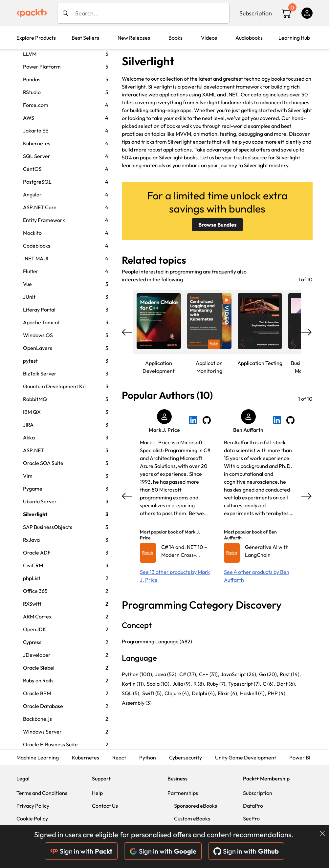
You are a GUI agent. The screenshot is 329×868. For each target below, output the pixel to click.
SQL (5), (131, 693)
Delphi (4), (204, 693)
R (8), (199, 684)
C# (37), (188, 674)
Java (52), (166, 674)
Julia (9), (182, 684)
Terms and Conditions (42, 793)
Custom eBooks (192, 818)
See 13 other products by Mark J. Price (175, 576)
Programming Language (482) (157, 641)
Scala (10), (159, 684)
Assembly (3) (137, 703)
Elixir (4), (228, 693)
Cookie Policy (32, 818)
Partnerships (183, 793)
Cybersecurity (186, 757)
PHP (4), (277, 693)
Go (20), (269, 674)
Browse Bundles (217, 225)
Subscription (256, 13)
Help (97, 793)
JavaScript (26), (239, 674)
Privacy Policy (33, 806)
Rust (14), (290, 674)
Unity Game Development (246, 757)
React (119, 757)
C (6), (269, 684)
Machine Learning (38, 757)
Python (148, 757)
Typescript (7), (245, 684)
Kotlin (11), (133, 684)
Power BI (300, 757)
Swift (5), (153, 693)
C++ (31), (209, 674)
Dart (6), (286, 684)
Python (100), (138, 674)
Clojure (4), (177, 693)
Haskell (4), (253, 693)
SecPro (251, 818)
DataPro (253, 806)
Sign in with (81, 851)
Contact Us (105, 806)
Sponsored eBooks (196, 806)
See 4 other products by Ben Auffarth (257, 576)
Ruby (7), (217, 684)
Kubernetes (86, 757)
